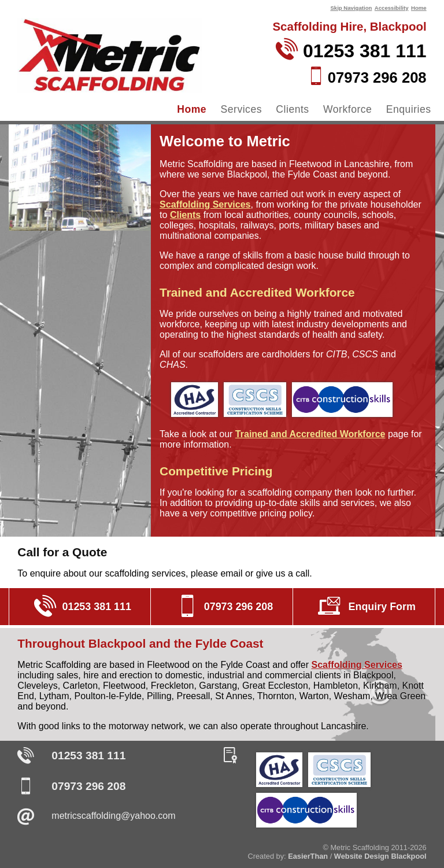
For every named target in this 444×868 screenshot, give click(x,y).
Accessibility (392, 8)
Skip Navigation (351, 8)
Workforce (347, 109)
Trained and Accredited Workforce (310, 434)
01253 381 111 (88, 756)
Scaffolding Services (205, 204)
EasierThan (308, 856)
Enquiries (409, 109)
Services (241, 109)
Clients (292, 109)
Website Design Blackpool (380, 856)
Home (419, 8)
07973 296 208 (88, 786)
